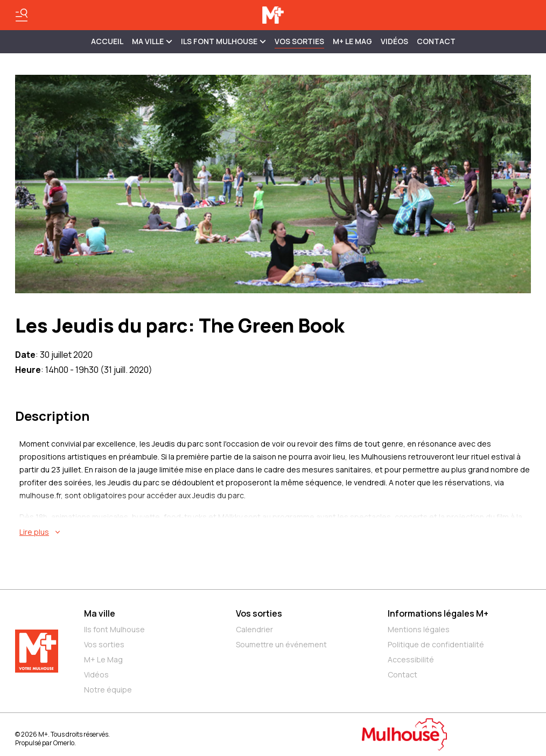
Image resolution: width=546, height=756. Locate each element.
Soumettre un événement (281, 644)
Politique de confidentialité (436, 644)
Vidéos (394, 41)
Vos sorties (299, 41)
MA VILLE (152, 41)
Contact (436, 41)
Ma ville (100, 613)
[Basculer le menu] (22, 15)
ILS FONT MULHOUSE (223, 41)
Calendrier (254, 629)
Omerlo (64, 743)
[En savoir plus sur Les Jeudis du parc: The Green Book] (275, 532)
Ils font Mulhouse (114, 629)
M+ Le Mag (352, 41)
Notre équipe (108, 690)
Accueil (107, 41)
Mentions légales (419, 629)
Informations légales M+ (438, 613)
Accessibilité (411, 659)
